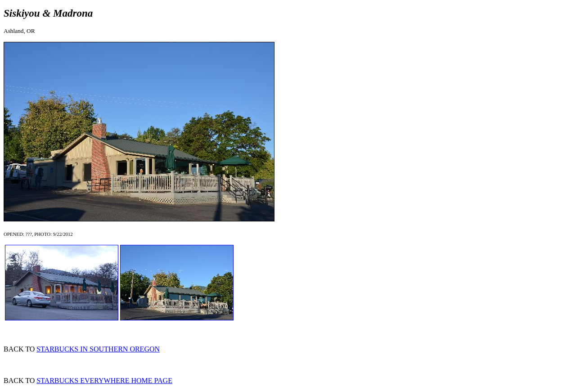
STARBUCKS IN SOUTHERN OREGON (98, 349)
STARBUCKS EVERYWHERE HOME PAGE (104, 381)
